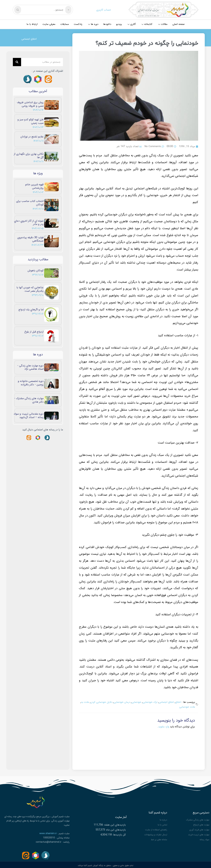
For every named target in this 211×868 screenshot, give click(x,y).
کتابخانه (147, 24)
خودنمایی (135, 702)
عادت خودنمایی (183, 707)
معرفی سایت (49, 24)
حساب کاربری (104, 10)
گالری (132, 24)
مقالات (163, 24)
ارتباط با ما (32, 24)
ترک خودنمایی (149, 702)
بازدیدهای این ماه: (115, 829)
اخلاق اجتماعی (29, 39)
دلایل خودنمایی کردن (99, 702)
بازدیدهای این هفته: (114, 824)
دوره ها (93, 24)
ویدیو (119, 24)
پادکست (78, 24)
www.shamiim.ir (48, 833)
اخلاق (178, 702)
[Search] (17, 62)
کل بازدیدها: (119, 834)
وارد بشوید (163, 727)
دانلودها (107, 24)
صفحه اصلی (179, 24)
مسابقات (65, 24)
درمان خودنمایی (120, 702)
